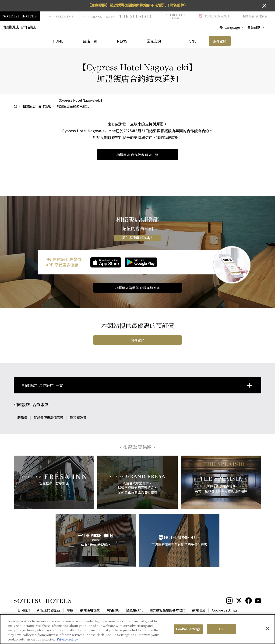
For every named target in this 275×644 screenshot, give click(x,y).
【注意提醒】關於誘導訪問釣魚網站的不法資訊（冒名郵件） (137, 5)
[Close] (268, 630)
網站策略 (113, 610)
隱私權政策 (78, 417)
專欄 (70, 610)
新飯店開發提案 (49, 610)
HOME (58, 41)
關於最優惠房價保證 (49, 417)
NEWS (122, 41)
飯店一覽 (90, 41)
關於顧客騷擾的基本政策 (167, 610)
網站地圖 (199, 610)
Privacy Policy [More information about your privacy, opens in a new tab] (67, 641)
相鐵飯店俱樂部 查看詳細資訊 (138, 288)
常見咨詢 (154, 41)
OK (221, 631)
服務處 (22, 417)
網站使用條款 (90, 610)
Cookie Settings (225, 610)
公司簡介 (24, 610)
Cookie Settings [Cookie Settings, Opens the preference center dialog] (188, 631)
